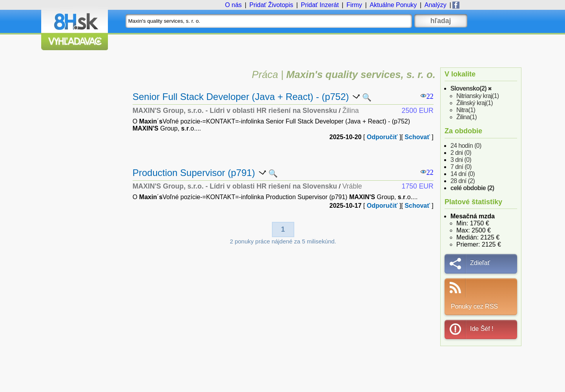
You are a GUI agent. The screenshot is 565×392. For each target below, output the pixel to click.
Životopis (271, 5)
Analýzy (436, 5)
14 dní (463, 174)
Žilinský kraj (475, 103)
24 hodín (466, 146)
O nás (233, 5)
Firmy (354, 5)
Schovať (417, 137)
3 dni (461, 160)
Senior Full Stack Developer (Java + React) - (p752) (241, 97)
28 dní (463, 181)
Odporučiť (382, 137)
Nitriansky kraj (478, 96)
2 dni (461, 153)
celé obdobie (472, 188)
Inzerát (320, 5)
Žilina (467, 117)
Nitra (466, 110)
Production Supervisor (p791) (194, 173)
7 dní (461, 167)
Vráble (352, 186)
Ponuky (393, 5)
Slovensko (468, 88)
